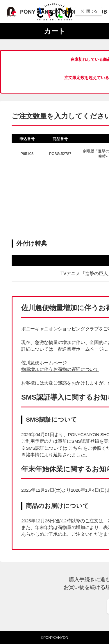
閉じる (92, 11)
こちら (75, 448)
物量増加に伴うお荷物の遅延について (60, 369)
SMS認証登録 (85, 441)
